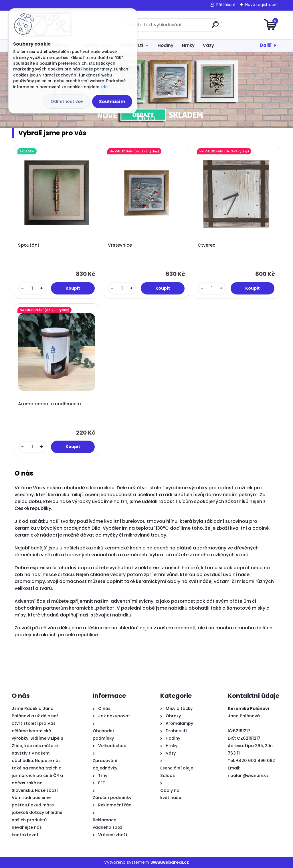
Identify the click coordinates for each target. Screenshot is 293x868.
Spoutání (28, 245)
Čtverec (207, 245)
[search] (215, 27)
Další (266, 45)
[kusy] (32, 288)
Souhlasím (112, 102)
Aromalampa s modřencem (50, 404)
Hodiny (166, 45)
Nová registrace (261, 5)
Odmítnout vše (67, 101)
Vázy (208, 45)
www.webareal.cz (170, 862)
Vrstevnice (120, 245)
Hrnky (188, 45)
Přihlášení (226, 5)
